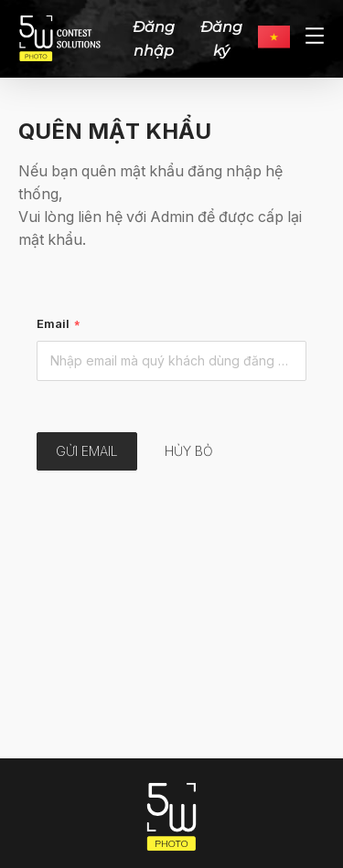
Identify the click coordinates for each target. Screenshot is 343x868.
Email (53, 323)
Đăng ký (221, 38)
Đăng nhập (154, 38)
